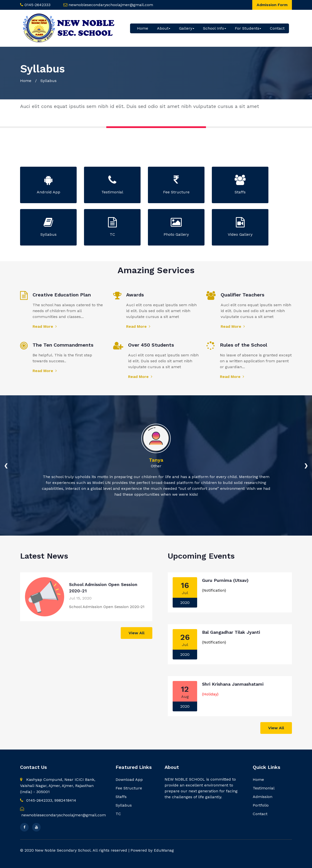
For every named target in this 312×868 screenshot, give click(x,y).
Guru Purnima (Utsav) (225, 580)
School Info (214, 28)
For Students (247, 28)
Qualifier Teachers (242, 295)
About (163, 28)
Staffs (121, 797)
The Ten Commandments (63, 345)
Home (143, 28)
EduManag (164, 850)
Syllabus (124, 805)
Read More (45, 326)
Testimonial (264, 788)
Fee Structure (129, 788)
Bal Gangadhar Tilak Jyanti (231, 632)
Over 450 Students (151, 345)
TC (118, 814)
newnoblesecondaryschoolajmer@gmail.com (111, 5)
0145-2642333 (37, 5)
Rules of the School (244, 345)
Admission (263, 797)
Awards (135, 295)
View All (137, 633)
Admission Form (272, 5)
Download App (129, 780)
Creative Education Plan (62, 295)
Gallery (186, 28)
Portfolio (261, 805)
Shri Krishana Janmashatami (233, 684)
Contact (277, 28)
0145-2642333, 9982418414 (48, 800)
